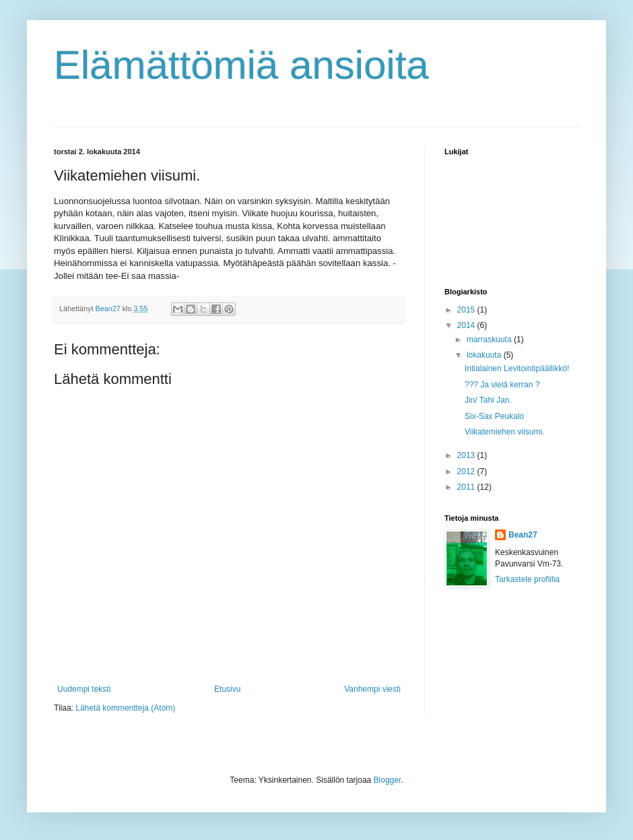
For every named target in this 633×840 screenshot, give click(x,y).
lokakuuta (485, 355)
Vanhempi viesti (372, 689)
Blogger (388, 780)
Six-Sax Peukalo (494, 416)
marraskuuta (490, 340)
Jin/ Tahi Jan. (488, 400)
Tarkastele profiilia (527, 579)
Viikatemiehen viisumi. (505, 432)
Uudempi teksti (84, 689)
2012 (467, 472)
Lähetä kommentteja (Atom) (125, 708)
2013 (467, 455)
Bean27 (523, 535)
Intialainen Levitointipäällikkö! (517, 368)
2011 (467, 487)
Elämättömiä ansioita (241, 65)
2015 (467, 310)
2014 (467, 325)
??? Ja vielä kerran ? (502, 385)
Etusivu (227, 689)
